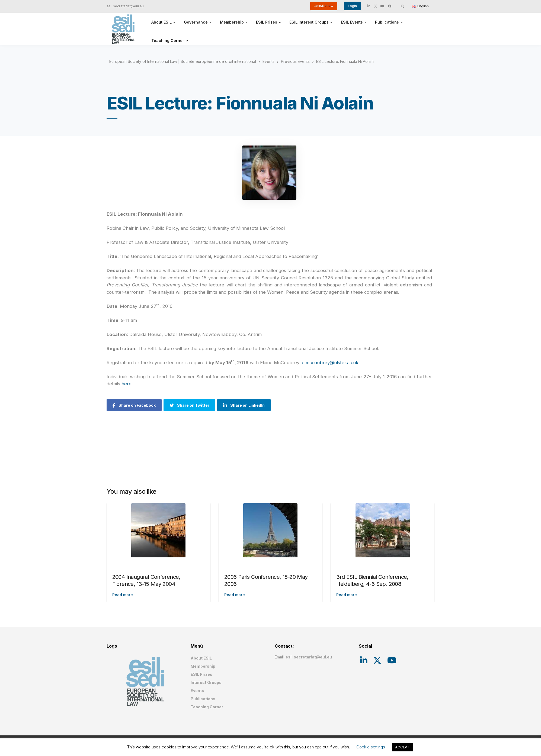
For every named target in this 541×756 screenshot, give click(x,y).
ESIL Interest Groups (309, 22)
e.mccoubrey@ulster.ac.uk (330, 363)
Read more (123, 595)
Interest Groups (206, 682)
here (127, 384)
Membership (232, 22)
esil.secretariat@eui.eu (125, 6)
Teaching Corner (168, 41)
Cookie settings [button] (371, 747)
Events (197, 691)
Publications (387, 22)
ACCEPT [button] (402, 747)
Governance (196, 22)
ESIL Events (352, 22)
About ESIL (161, 22)
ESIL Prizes (267, 22)
